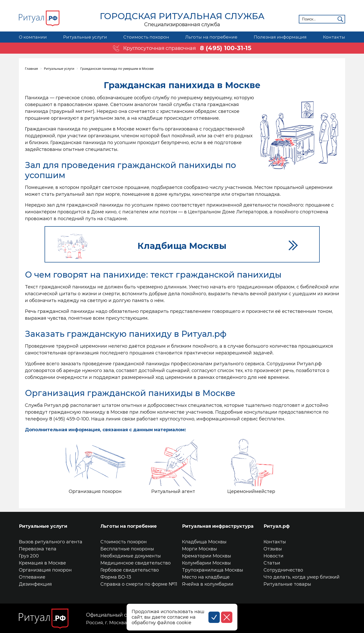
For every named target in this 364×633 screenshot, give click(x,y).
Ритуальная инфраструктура (218, 526)
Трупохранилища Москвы (213, 570)
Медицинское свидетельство (136, 563)
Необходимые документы (131, 556)
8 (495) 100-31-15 (226, 48)
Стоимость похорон (146, 37)
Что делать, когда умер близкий (302, 577)
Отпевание (32, 577)
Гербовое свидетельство (130, 570)
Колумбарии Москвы (206, 563)
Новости (274, 556)
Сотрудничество (283, 570)
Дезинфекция (35, 584)
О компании (33, 37)
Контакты (334, 37)
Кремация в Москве (42, 563)
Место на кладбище (206, 577)
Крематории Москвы (207, 556)
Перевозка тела (38, 549)
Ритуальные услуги (85, 37)
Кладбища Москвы (204, 542)
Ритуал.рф (277, 526)
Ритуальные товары (287, 584)
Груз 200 (29, 556)
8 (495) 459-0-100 (69, 419)
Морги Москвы (199, 549)
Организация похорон (45, 570)
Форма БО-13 (116, 577)
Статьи (272, 563)
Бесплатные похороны (127, 549)
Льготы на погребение (211, 37)
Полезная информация (280, 37)
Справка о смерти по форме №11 (139, 584)
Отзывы (273, 549)
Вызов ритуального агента (51, 542)
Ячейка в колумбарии (208, 584)
